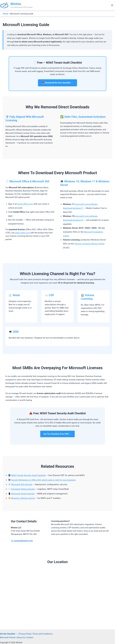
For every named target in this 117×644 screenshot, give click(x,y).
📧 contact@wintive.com (22, 541)
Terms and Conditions (42, 634)
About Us (21, 637)
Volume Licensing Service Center (89, 244)
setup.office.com (22, 233)
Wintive (16, 4)
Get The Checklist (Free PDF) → (57, 434)
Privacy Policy (25, 634)
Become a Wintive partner (23, 498)
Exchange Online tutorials (23, 489)
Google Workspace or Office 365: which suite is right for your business (43, 480)
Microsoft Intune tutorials (23, 494)
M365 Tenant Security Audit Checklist (28, 475)
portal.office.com (25, 204)
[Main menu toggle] (112, 5)
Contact (30, 637)
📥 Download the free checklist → (58, 83)
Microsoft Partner (8, 637)
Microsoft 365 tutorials (22, 484)
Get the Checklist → (9, 634)
